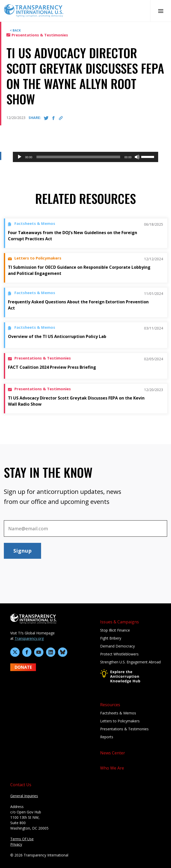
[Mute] (137, 157)
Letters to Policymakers (120, 721)
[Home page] (34, 10)
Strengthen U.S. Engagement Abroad (130, 662)
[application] (85, 157)
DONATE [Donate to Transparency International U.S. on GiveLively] (23, 667)
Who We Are (112, 768)
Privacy (16, 844)
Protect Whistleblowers (119, 654)
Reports (107, 737)
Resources (110, 705)
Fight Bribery (111, 638)
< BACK (15, 30)
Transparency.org (29, 638)
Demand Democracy (117, 646)
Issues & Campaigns (120, 622)
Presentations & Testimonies (124, 729)
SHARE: (35, 118)
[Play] (20, 157)
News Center (113, 753)
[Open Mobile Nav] (161, 11)
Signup (22, 551)
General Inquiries (24, 796)
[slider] (78, 157)
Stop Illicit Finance (115, 630)
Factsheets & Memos (118, 713)
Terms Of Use (22, 839)
